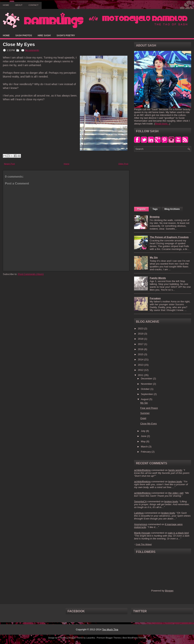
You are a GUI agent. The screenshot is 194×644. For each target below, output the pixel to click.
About (19, 5)
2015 (141, 354)
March (145, 447)
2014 (141, 360)
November (147, 384)
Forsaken (155, 298)
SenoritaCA (140, 502)
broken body (175, 482)
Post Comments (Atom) (31, 274)
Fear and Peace (149, 408)
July (144, 431)
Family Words (158, 278)
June (144, 436)
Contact (33, 5)
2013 (141, 365)
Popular (141, 209)
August (145, 399)
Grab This (140, 544)
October (146, 389)
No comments (32, 50)
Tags (155, 209)
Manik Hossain (142, 533)
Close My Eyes (19, 44)
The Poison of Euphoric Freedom (169, 237)
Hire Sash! (44, 36)
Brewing (155, 217)
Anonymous (141, 524)
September (147, 394)
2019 (141, 334)
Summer (145, 413)
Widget (149, 544)
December (147, 379)
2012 (141, 370)
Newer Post (9, 164)
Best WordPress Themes (134, 638)
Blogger (169, 591)
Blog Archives (172, 209)
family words (175, 470)
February (146, 452)
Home (6, 5)
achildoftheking (142, 470)
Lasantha (90, 638)
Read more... (162, 124)
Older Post (123, 164)
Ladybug (139, 513)
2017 (141, 344)
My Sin (154, 257)
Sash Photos (24, 36)
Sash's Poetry (66, 36)
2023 (141, 329)
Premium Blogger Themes (109, 638)
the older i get (176, 493)
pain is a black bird (178, 533)
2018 (141, 339)
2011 (141, 375)
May (144, 441)
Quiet (143, 418)
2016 (141, 349)
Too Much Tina (110, 629)
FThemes (62, 638)
